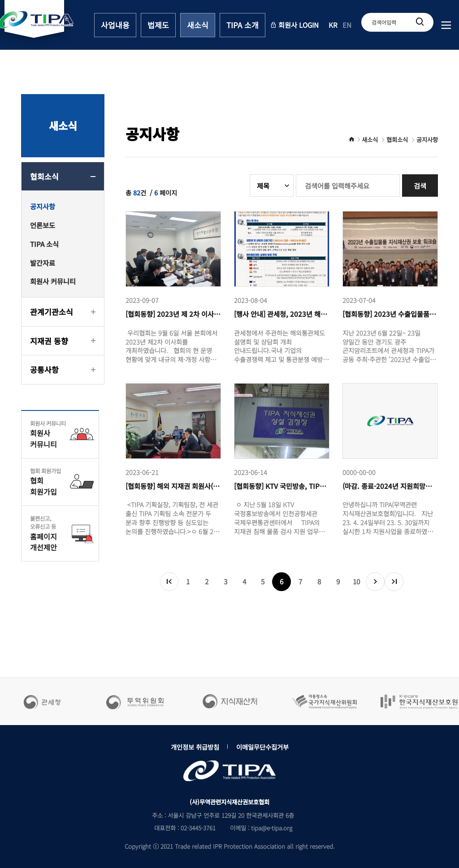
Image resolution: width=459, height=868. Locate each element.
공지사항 (43, 206)
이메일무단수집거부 (262, 747)
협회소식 (44, 176)
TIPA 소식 (44, 244)
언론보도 (43, 225)
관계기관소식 (52, 312)
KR (333, 24)
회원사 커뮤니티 (53, 281)
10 (356, 581)
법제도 (158, 25)
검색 (420, 186)
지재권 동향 (49, 341)
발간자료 (43, 263)
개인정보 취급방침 (195, 747)
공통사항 (44, 369)
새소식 (198, 25)
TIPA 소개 (242, 25)
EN (347, 24)
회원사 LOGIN (294, 24)
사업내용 (115, 25)
